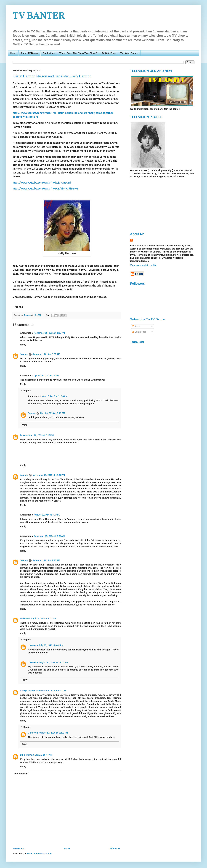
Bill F (23, 755)
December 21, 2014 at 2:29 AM (49, 536)
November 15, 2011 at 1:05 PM (49, 333)
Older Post (114, 848)
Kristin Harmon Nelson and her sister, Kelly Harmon (52, 76)
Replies (27, 391)
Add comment (21, 774)
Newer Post (19, 848)
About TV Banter (29, 53)
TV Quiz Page (109, 53)
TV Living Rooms (129, 53)
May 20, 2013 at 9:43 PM (53, 413)
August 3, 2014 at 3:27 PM (47, 515)
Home (13, 53)
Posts (136, 326)
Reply (23, 345)
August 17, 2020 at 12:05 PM (53, 662)
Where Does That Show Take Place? (78, 53)
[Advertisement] (157, 205)
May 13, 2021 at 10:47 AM (39, 755)
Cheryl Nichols (28, 691)
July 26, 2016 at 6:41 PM (51, 645)
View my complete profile (143, 265)
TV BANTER (39, 16)
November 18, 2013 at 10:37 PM (49, 475)
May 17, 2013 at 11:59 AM (54, 396)
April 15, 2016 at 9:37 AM (44, 618)
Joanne (24, 354)
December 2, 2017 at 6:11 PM (51, 691)
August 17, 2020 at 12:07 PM (53, 733)
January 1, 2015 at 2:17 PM (46, 560)
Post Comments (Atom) (39, 854)
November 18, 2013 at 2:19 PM (38, 435)
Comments (139, 332)
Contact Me (49, 53)
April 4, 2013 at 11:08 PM (46, 376)
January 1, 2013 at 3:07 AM (46, 354)
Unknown (25, 618)
